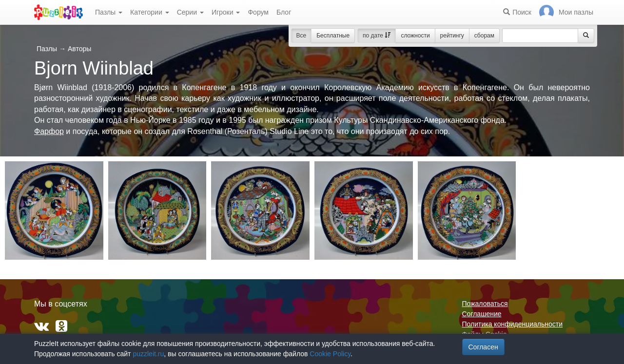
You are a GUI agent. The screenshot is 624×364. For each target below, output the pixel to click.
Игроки (226, 12)
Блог (284, 12)
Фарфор (49, 131)
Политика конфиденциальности (513, 324)
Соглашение (482, 314)
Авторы (79, 49)
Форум (258, 12)
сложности (415, 36)
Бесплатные (333, 36)
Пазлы (109, 12)
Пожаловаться (485, 304)
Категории (150, 12)
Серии (190, 12)
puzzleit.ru (148, 354)
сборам (484, 36)
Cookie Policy (330, 354)
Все (302, 36)
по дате (377, 36)
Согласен (483, 347)
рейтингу (452, 36)
